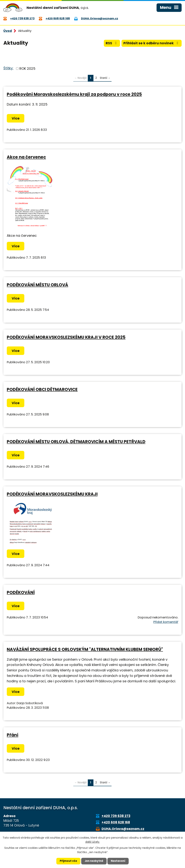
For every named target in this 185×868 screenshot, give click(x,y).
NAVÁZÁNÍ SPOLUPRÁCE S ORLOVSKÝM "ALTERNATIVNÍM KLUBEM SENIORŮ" (85, 650)
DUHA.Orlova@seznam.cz (123, 829)
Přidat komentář (166, 622)
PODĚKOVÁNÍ (21, 593)
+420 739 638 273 (116, 816)
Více (16, 119)
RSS (111, 44)
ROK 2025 (27, 69)
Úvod (8, 31)
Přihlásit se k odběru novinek (151, 44)
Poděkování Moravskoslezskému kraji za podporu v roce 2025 (74, 95)
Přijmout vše (68, 861)
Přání (13, 735)
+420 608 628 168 (116, 823)
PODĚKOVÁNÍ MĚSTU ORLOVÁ (37, 285)
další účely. (93, 842)
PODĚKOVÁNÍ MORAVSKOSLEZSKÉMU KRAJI (52, 494)
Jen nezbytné (94, 861)
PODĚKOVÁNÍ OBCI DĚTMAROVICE (42, 390)
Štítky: (8, 69)
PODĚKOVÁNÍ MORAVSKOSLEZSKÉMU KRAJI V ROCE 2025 (66, 338)
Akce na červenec (26, 158)
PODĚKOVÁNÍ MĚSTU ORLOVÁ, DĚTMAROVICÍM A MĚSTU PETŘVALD (76, 442)
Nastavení (119, 861)
